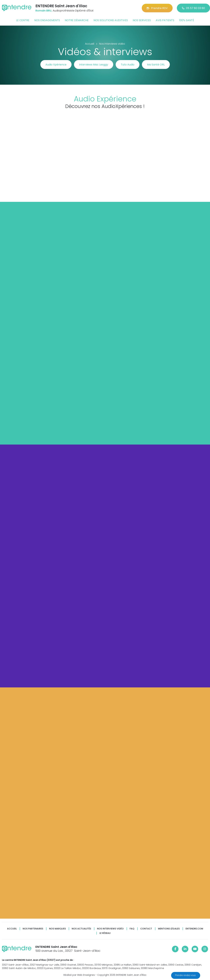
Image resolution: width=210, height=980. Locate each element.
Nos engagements (47, 20)
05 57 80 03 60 (193, 8)
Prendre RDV (157, 8)
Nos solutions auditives (111, 20)
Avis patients (165, 20)
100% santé (187, 20)
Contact (146, 929)
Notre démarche (77, 20)
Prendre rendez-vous (186, 975)
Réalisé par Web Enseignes (79, 975)
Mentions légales (169, 929)
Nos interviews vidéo (110, 929)
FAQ (132, 929)
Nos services (142, 20)
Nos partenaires (33, 929)
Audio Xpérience (56, 65)
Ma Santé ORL (156, 65)
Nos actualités (81, 929)
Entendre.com (194, 929)
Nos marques (57, 929)
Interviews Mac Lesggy (94, 65)
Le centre (23, 20)
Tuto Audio (128, 65)
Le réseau (105, 933)
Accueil (12, 929)
